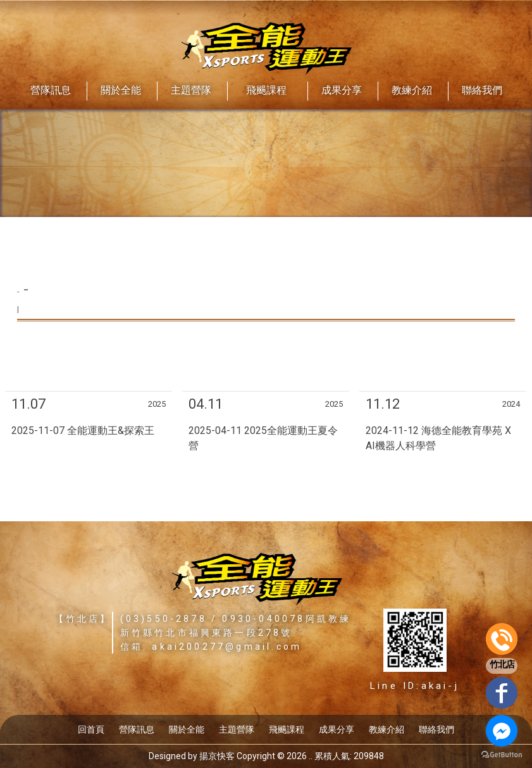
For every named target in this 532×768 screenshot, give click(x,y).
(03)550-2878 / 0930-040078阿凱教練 (236, 619)
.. (311, 756)
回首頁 (91, 729)
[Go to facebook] (502, 731)
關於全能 (187, 729)
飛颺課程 (287, 729)
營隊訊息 (137, 729)
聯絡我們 (436, 729)
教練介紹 (387, 729)
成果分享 (337, 729)
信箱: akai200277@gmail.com (211, 647)
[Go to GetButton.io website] (502, 755)
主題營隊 (237, 729)
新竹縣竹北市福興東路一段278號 (207, 633)
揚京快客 (217, 756)
